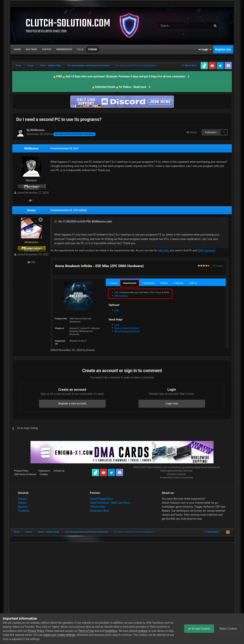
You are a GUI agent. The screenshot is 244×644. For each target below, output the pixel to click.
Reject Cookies (228, 629)
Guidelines (111, 631)
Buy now (31, 49)
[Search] (176, 26)
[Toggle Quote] (56, 222)
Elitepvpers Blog (99, 511)
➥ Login (205, 49)
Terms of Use (86, 631)
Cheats (22, 499)
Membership (64, 49)
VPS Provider (98, 507)
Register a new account (72, 403)
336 (31, 262)
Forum (93, 49)
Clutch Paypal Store (101, 499)
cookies (142, 631)
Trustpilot (24, 511)
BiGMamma (31, 148)
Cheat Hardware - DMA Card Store (110, 503)
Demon (32, 210)
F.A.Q (80, 49)
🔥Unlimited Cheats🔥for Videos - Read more (119, 87)
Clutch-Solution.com (157, 467)
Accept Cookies (199, 629)
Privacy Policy (21, 471)
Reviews (23, 507)
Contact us (59, 471)
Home (17, 49)
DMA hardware (206, 250)
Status (47, 49)
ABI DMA (163, 250)
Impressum (44, 471)
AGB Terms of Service (25, 474)
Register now (223, 49)
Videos (22, 503)
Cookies (44, 474)
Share (192, 132)
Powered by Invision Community (177, 478)
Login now (172, 403)
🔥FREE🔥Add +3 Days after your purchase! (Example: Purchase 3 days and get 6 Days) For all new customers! (119, 76)
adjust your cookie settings (59, 635)
